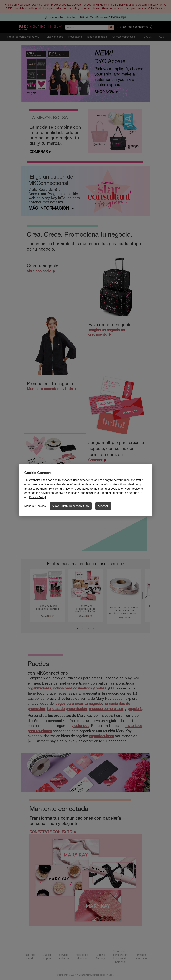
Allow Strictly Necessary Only (71, 506)
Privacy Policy (38, 497)
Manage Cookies (35, 506)
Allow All (103, 506)
